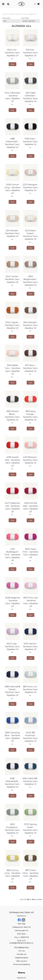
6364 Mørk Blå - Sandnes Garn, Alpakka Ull (31, 781)
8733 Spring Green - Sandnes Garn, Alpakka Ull (31, 829)
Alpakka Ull (33, 14)
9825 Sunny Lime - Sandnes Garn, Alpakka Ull (12, 875)
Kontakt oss (21, 954)
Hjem (5, 14)
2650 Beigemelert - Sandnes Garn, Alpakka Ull (31, 281)
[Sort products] (30, 21)
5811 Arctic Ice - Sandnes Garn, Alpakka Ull (31, 689)
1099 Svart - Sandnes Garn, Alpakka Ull (31, 142)
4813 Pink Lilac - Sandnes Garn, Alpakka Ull (31, 602)
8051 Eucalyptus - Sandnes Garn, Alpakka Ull (12, 829)
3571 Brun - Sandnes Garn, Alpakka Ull (31, 368)
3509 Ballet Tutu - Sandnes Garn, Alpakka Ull (12, 370)
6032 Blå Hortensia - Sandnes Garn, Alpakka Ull (31, 737)
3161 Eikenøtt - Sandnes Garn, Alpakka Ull (31, 325)
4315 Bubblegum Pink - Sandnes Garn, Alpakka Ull (12, 555)
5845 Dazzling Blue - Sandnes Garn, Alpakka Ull (12, 737)
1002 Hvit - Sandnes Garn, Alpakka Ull (12, 53)
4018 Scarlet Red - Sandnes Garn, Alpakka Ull (12, 461)
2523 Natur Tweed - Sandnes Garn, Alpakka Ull (31, 235)
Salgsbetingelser (22, 958)
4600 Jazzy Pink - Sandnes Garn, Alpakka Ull (31, 553)
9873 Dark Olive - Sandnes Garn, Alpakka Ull (31, 875)
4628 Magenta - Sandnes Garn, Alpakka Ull (12, 602)
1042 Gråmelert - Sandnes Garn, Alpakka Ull (12, 97)
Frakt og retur (22, 961)
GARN (11, 14)
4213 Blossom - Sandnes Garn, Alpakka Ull (31, 460)
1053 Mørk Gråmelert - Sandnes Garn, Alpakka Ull (31, 97)
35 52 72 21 (21, 941)
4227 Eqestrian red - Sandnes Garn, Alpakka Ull (12, 507)
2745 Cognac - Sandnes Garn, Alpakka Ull (12, 325)
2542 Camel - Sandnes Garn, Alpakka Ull (12, 279)
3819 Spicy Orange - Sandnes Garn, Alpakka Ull (31, 416)
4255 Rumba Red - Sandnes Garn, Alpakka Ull (31, 507)
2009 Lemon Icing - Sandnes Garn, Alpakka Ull (12, 189)
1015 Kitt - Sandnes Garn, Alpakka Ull (31, 53)
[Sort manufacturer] (12, 21)
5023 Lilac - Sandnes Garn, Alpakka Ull (12, 647)
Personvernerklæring (21, 964)
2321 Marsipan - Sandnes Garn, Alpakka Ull (31, 187)
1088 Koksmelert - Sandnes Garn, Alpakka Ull (12, 143)
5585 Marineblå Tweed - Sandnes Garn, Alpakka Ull (12, 691)
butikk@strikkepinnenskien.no (21, 943)
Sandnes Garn (21, 14)
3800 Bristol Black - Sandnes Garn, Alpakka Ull (12, 416)
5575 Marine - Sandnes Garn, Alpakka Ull (31, 647)
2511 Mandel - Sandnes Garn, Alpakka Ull (12, 233)
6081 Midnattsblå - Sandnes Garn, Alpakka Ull (12, 783)
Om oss (22, 951)
